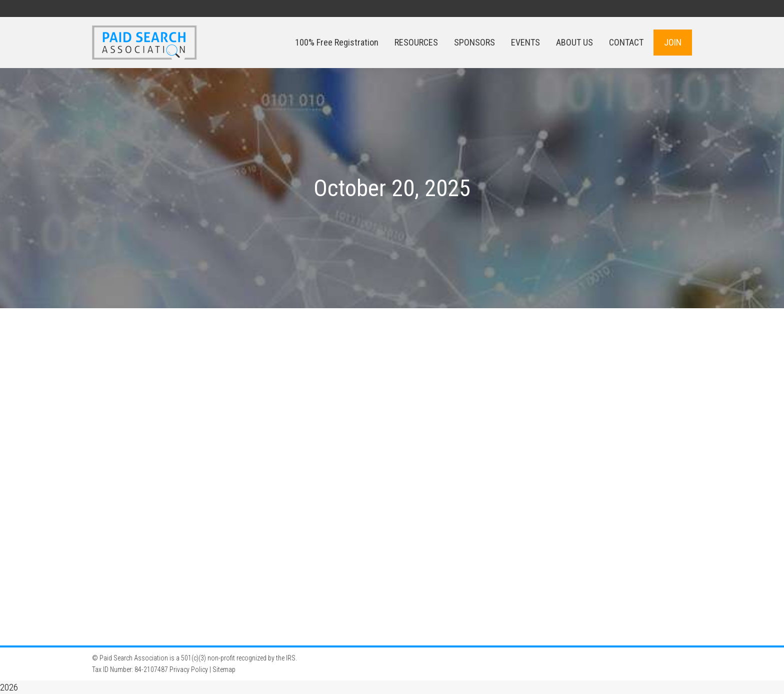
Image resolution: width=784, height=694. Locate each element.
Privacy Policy (189, 669)
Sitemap (224, 669)
